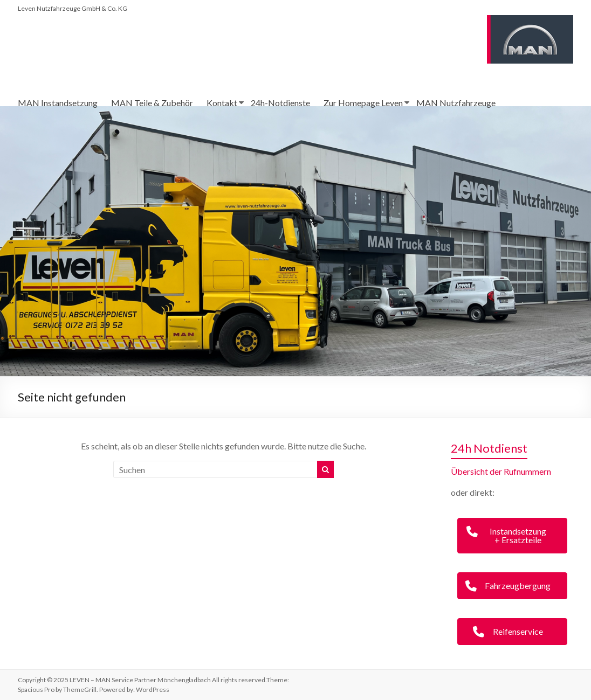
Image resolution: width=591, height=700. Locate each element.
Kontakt (222, 103)
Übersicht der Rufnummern (501, 471)
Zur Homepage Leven (363, 103)
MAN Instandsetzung (58, 103)
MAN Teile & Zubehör (152, 103)
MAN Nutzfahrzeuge (456, 103)
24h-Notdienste (280, 103)
